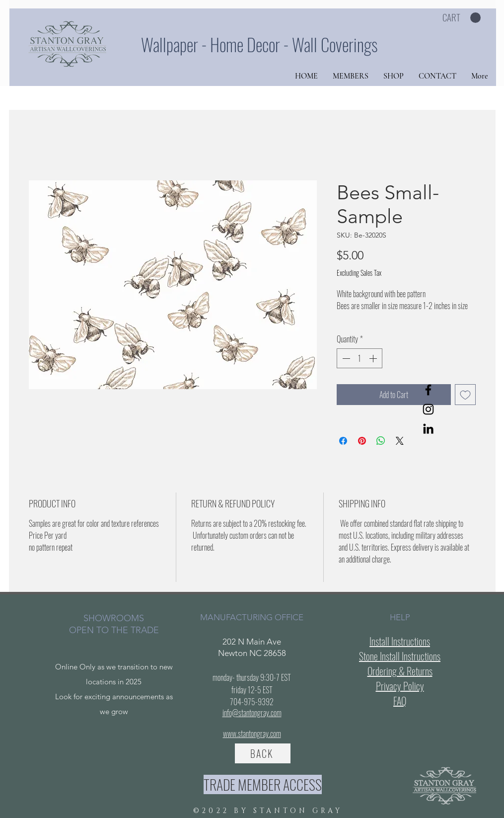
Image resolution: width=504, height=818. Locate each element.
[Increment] (374, 358)
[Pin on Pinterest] (362, 441)
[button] (462, 18)
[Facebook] (428, 390)
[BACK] (263, 753)
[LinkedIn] (428, 429)
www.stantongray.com (252, 734)
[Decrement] (345, 358)
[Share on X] (400, 441)
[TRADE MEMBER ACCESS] (263, 784)
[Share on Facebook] (343, 441)
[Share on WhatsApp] (381, 441)
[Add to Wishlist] (465, 395)
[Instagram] (428, 409)
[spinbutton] (360, 358)
